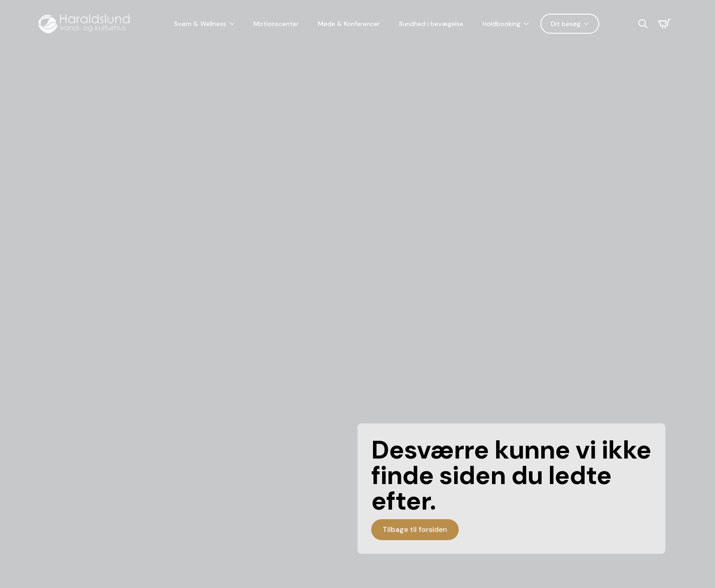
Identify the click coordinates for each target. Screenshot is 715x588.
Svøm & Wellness (200, 24)
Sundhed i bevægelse (431, 24)
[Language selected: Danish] (619, 24)
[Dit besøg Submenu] (588, 24)
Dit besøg (566, 24)
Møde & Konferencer (349, 24)
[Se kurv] (664, 24)
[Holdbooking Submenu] (528, 24)
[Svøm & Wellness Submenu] (234, 24)
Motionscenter (276, 24)
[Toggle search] (643, 24)
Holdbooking (501, 24)
